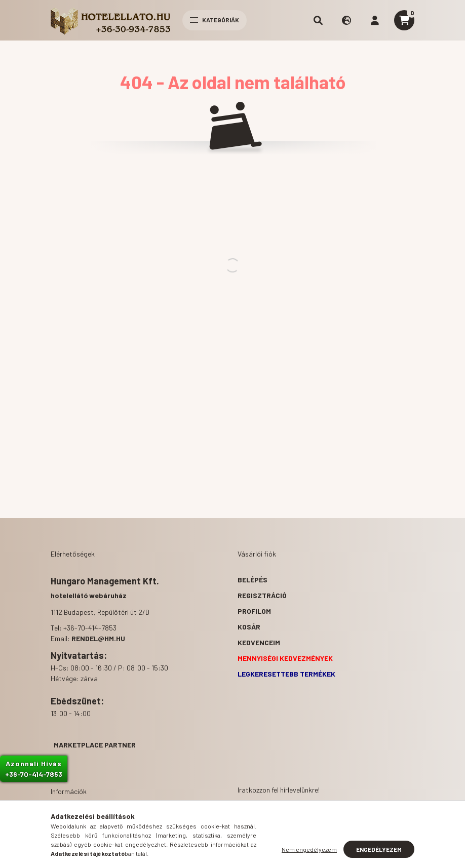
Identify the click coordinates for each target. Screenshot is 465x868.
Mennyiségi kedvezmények (285, 658)
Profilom (254, 611)
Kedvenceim (259, 642)
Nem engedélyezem (309, 849)
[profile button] (375, 20)
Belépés (253, 580)
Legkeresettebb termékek (286, 674)
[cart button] (404, 20)
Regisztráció (262, 595)
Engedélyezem (379, 849)
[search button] (318, 20)
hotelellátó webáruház (89, 595)
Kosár (249, 627)
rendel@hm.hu (98, 638)
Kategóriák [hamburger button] (215, 20)
